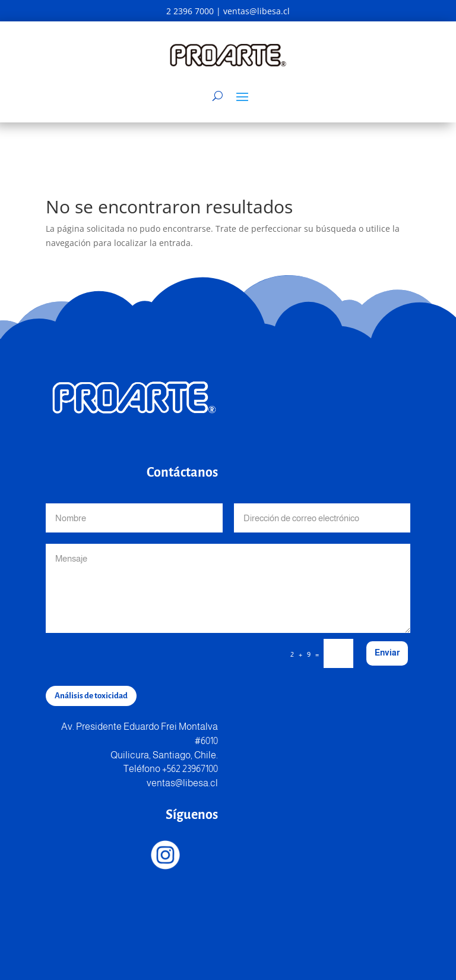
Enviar (387, 653)
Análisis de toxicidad (91, 696)
